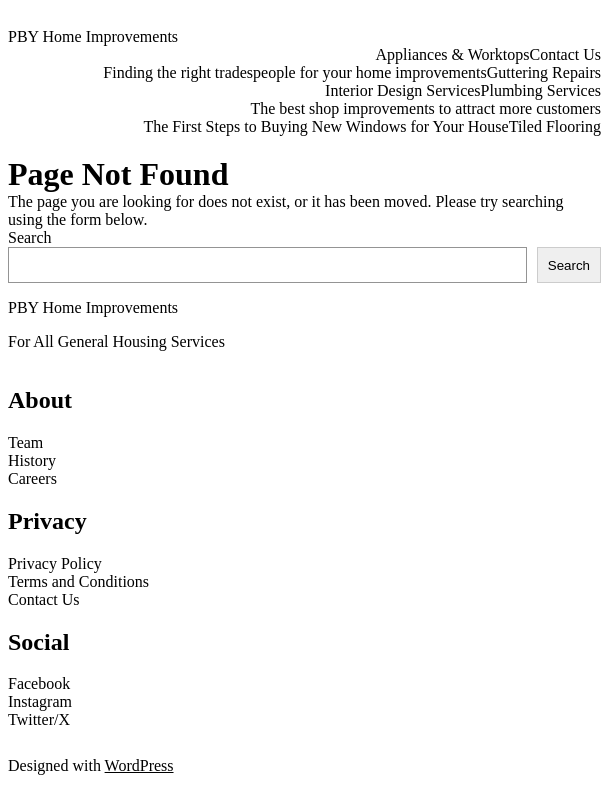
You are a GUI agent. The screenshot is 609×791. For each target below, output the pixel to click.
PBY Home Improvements (93, 36)
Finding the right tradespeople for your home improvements (294, 72)
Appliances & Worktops (453, 54)
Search (30, 237)
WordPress (139, 765)
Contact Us (565, 54)
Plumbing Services (541, 90)
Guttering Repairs (544, 72)
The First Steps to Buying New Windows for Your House (325, 126)
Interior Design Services (403, 90)
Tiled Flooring (555, 126)
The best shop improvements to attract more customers (425, 108)
